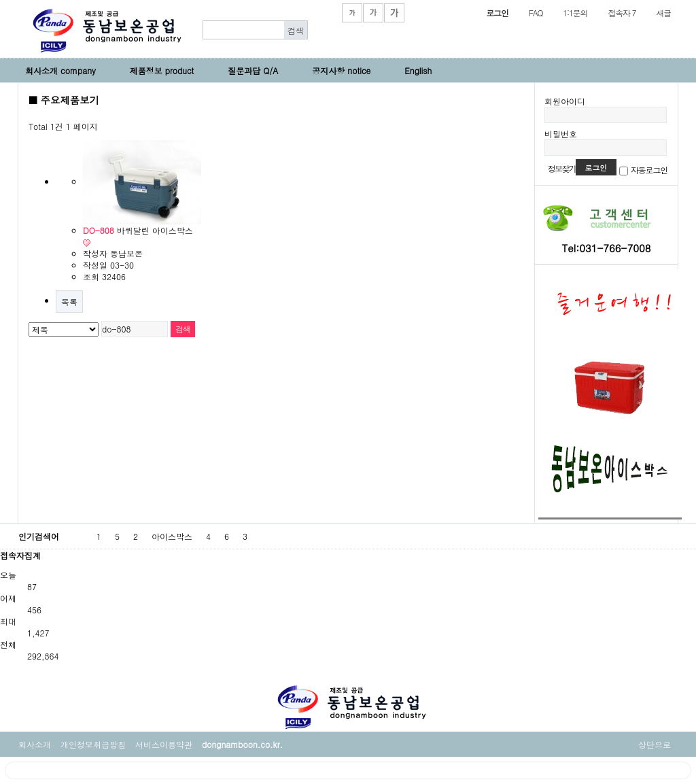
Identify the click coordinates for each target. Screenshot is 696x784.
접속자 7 (622, 13)
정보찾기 (562, 168)
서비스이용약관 (164, 744)
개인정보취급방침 (93, 744)
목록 (69, 302)
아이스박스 (172, 536)
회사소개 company (60, 70)
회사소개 (35, 744)
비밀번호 (561, 134)
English (418, 70)
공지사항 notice (341, 70)
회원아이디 (565, 101)
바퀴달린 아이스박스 (138, 230)
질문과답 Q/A (253, 70)
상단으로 (655, 744)
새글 (663, 13)
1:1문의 (575, 13)
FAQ (536, 13)
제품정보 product (162, 70)
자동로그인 (649, 170)
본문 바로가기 (0, 0)
